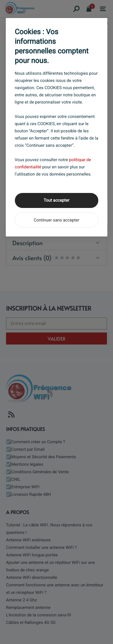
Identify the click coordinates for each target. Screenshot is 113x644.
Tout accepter (57, 200)
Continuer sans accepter (56, 220)
